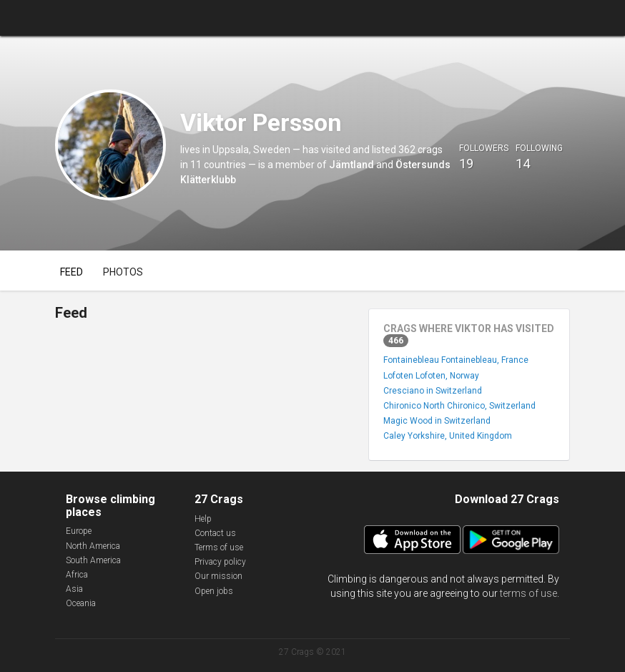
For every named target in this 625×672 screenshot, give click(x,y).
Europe (79, 531)
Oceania (81, 603)
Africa (77, 575)
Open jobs (214, 591)
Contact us (215, 533)
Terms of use (219, 547)
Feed (72, 272)
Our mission (218, 576)
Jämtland (351, 165)
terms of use (528, 593)
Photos (123, 272)
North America (93, 546)
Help (203, 519)
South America (93, 560)
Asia (74, 589)
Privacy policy (220, 562)
